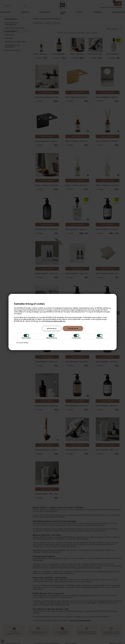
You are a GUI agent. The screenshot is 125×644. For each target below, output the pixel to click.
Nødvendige (26, 336)
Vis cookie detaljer (22, 343)
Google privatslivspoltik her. (55, 321)
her (33, 319)
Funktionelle (76, 336)
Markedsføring (51, 336)
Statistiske (100, 336)
